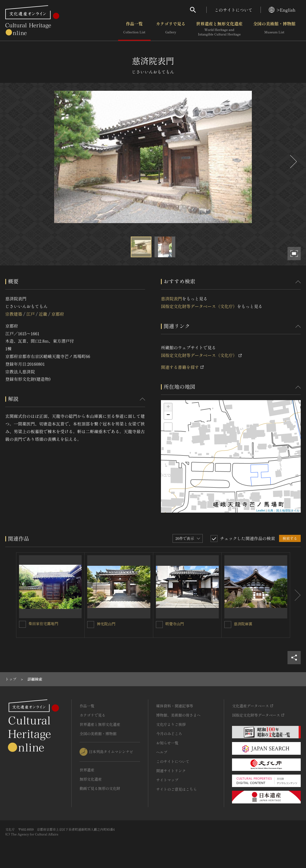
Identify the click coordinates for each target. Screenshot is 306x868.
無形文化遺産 (91, 779)
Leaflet (261, 510)
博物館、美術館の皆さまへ (178, 715)
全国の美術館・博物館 (274, 29)
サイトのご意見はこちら (177, 789)
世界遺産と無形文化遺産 (219, 29)
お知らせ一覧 (167, 743)
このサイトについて (234, 10)
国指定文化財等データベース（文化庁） (199, 306)
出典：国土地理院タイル (283, 510)
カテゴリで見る (171, 29)
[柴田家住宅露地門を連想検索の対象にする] (22, 624)
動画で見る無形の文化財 (100, 788)
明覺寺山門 (175, 624)
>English (282, 10)
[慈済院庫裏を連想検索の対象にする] (228, 625)
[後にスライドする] (293, 162)
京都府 (58, 314)
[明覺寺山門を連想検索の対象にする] (159, 625)
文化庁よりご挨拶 (171, 724)
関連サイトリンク (171, 771)
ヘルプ (162, 752)
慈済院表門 (171, 299)
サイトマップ (167, 780)
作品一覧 (134, 29)
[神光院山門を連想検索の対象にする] (91, 625)
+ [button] (168, 407)
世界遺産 (87, 770)
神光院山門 (106, 624)
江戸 (30, 314)
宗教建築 (14, 314)
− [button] (168, 415)
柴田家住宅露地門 (43, 623)
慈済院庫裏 (243, 624)
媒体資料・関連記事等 (175, 706)
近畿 (43, 314)
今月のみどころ (169, 734)
